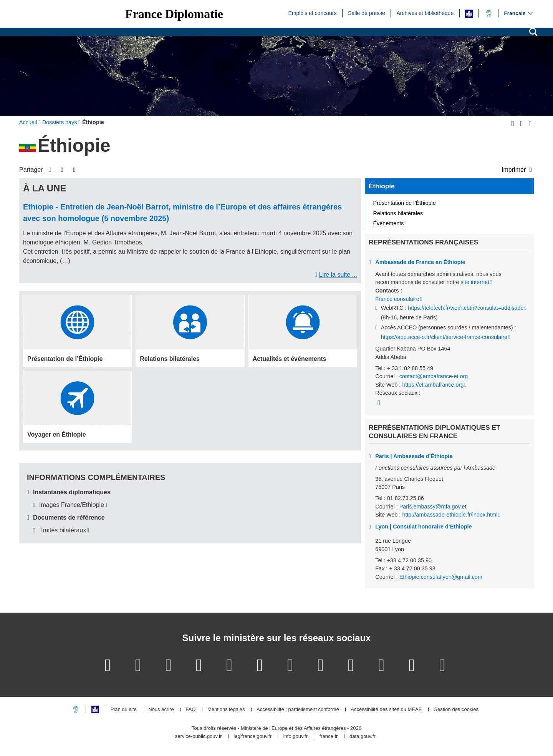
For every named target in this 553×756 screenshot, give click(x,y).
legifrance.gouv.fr (252, 737)
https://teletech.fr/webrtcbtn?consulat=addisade (466, 308)
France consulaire (397, 299)
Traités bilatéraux (63, 530)
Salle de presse (367, 13)
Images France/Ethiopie (72, 505)
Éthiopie (382, 186)
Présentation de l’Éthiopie (405, 203)
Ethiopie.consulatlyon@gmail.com (441, 577)
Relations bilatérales (398, 213)
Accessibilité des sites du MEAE (386, 710)
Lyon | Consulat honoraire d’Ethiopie (423, 527)
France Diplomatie (174, 14)
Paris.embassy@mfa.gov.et (433, 507)
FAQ (190, 710)
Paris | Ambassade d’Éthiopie (414, 456)
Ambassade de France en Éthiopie (420, 262)
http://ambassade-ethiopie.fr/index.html (450, 515)
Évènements (389, 223)
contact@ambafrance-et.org (434, 376)
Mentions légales (226, 710)
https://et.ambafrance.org (433, 385)
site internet (475, 282)
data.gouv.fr (363, 737)
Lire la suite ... (338, 275)
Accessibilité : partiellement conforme (298, 710)
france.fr (329, 737)
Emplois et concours (312, 13)
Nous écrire (161, 710)
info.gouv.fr (296, 737)
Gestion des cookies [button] (456, 710)
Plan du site (124, 710)
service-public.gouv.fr (199, 737)
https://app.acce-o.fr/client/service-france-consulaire (444, 337)
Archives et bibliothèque (425, 13)
